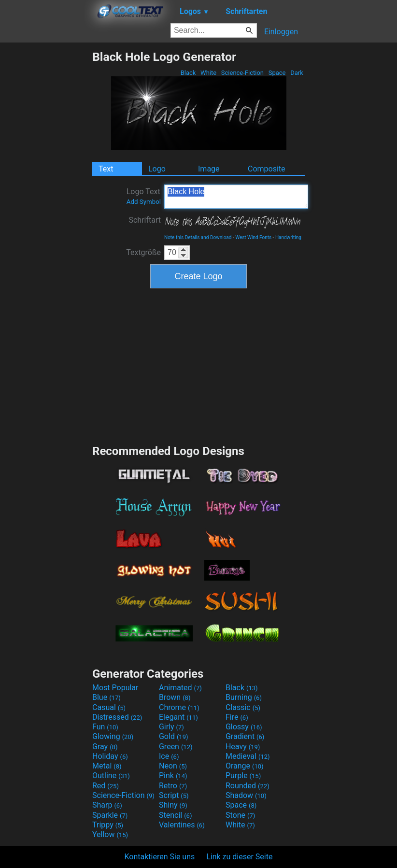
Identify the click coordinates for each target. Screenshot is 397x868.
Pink (173, 776)
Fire (237, 717)
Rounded (248, 786)
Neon (173, 766)
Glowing (113, 736)
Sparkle (110, 815)
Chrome (179, 707)
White (208, 73)
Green (176, 747)
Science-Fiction (243, 73)
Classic (243, 707)
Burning (244, 697)
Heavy (243, 747)
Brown (175, 697)
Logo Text (144, 196)
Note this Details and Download (198, 237)
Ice (169, 756)
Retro (173, 786)
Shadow (246, 795)
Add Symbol (144, 202)
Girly (171, 727)
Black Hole (236, 197)
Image (209, 169)
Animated (180, 688)
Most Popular (115, 688)
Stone (240, 815)
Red (106, 786)
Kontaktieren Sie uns (160, 857)
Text (106, 169)
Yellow (110, 834)
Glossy (244, 727)
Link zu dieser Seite (239, 857)
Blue (106, 697)
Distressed (117, 717)
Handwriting (288, 237)
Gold (174, 736)
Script (174, 795)
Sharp (107, 805)
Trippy (108, 825)
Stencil (175, 815)
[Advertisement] (46, 195)
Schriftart (145, 220)
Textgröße (143, 252)
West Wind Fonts (253, 237)
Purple (243, 776)
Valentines (182, 825)
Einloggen (281, 32)
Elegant (178, 717)
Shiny (173, 805)
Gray (105, 747)
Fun (105, 727)
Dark (297, 73)
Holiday (110, 756)
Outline (111, 776)
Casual (109, 707)
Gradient (245, 736)
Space (277, 73)
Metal (107, 766)
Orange (245, 766)
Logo (157, 169)
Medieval (248, 756)
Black (188, 73)
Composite (267, 169)
